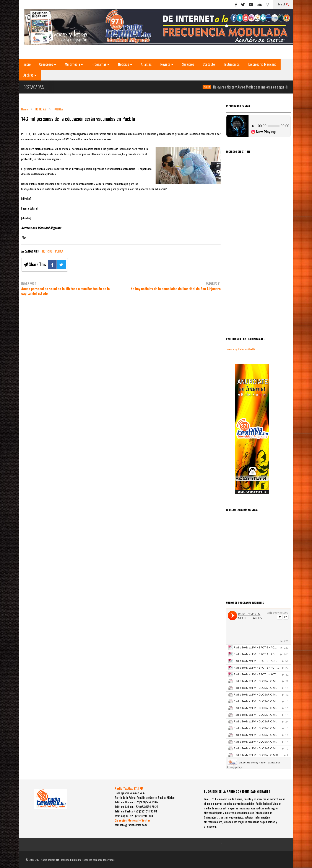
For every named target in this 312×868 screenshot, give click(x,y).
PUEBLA (210, 87)
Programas (101, 64)
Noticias (125, 64)
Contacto (209, 64)
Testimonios (232, 64)
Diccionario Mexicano (262, 64)
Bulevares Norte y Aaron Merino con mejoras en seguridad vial (257, 87)
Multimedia (74, 64)
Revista (167, 64)
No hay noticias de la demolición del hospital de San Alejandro (176, 289)
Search (283, 4)
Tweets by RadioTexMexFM (241, 349)
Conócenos (48, 64)
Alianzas (146, 64)
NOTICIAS (47, 251)
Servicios (188, 64)
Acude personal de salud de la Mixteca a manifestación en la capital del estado (65, 291)
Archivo (30, 75)
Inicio (27, 64)
